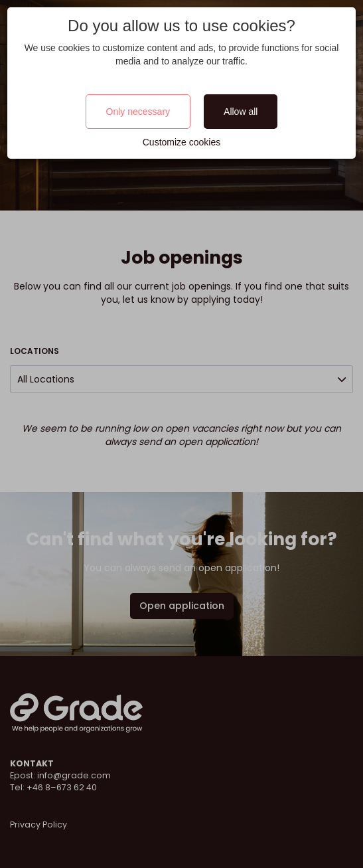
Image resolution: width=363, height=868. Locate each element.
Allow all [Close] (241, 112)
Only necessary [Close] (138, 112)
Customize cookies (182, 142)
